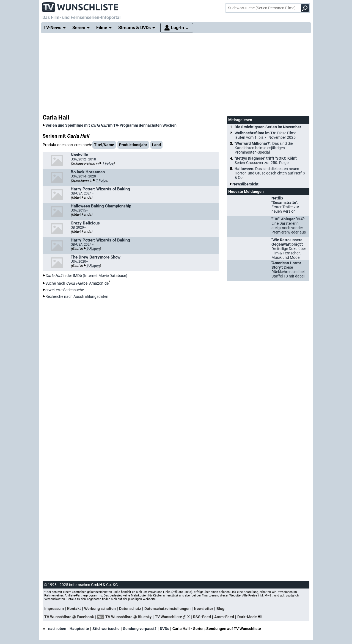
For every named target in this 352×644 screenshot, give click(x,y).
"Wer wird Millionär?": (264, 148)
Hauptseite (79, 629)
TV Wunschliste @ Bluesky (128, 617)
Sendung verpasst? (140, 629)
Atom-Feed (224, 617)
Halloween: (270, 173)
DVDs (164, 629)
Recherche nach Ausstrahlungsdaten (77, 296)
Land (156, 145)
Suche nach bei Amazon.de (77, 283)
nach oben (54, 629)
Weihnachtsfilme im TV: (265, 135)
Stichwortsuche (106, 629)
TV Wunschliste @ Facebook (69, 617)
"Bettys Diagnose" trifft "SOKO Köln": (266, 160)
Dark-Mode (251, 617)
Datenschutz (130, 609)
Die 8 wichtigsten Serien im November (268, 127)
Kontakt (74, 609)
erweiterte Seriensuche (65, 290)
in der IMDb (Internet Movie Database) (86, 276)
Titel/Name (104, 145)
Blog (220, 609)
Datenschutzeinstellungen (167, 609)
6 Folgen (93, 249)
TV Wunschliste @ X (172, 617)
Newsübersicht (245, 184)
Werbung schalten (100, 609)
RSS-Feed (202, 617)
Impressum (54, 609)
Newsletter (204, 609)
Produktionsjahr (133, 145)
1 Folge (108, 163)
